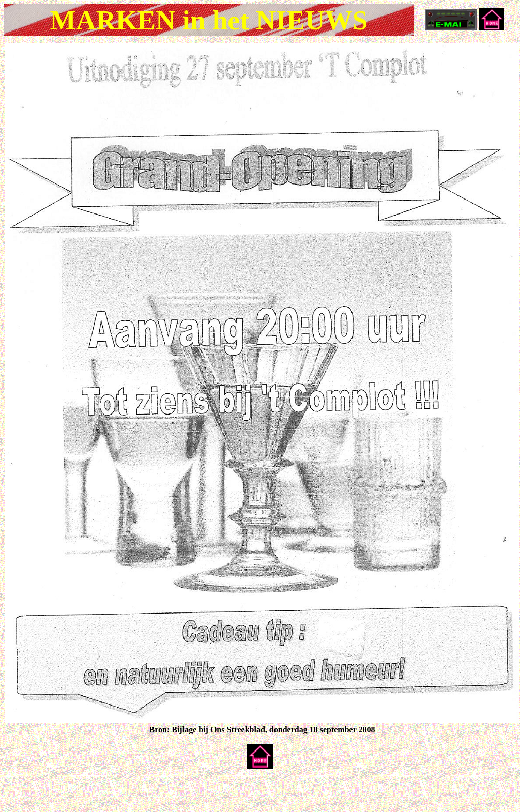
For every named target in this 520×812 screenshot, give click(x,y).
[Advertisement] (125, 792)
